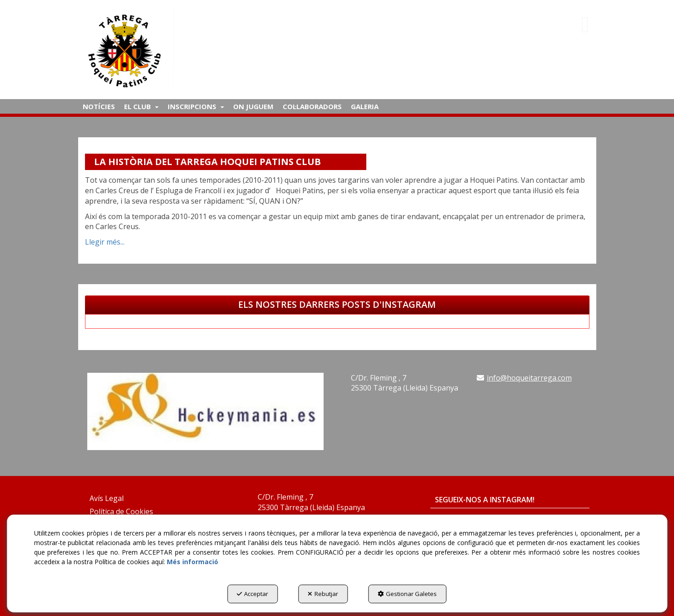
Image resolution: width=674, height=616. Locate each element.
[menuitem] (99, 106)
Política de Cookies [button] (121, 511)
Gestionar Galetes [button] (407, 594)
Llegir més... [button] (105, 242)
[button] (161, 50)
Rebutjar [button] (323, 594)
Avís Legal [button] (107, 498)
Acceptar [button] (252, 594)
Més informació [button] (192, 562)
